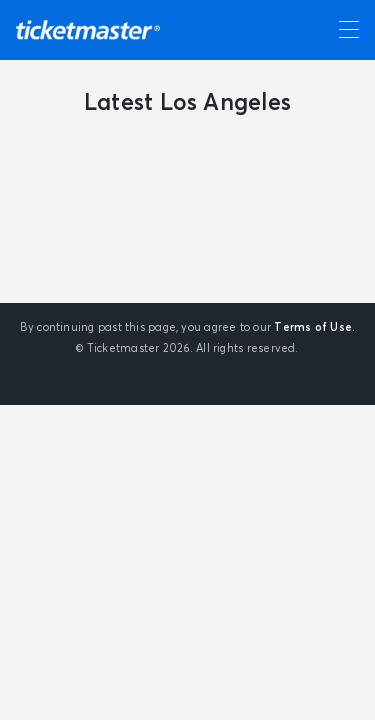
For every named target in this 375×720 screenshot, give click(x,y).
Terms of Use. (314, 327)
